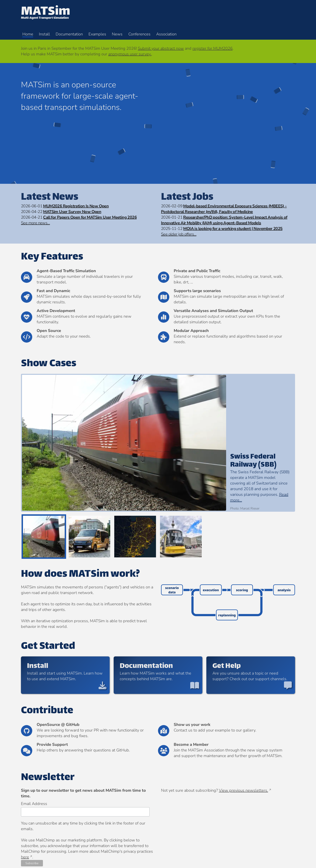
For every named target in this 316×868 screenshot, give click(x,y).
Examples (97, 34)
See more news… (35, 223)
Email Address (34, 804)
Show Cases (49, 364)
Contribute (47, 711)
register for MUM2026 (213, 48)
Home (28, 34)
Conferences (139, 34)
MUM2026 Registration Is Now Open (76, 206)
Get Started (48, 647)
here (25, 857)
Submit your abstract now (161, 48)
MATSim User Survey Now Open (72, 212)
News (117, 34)
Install (44, 34)
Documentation (69, 34)
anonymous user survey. (130, 54)
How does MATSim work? (80, 575)
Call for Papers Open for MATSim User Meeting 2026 (90, 217)
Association (166, 34)
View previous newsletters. (243, 790)
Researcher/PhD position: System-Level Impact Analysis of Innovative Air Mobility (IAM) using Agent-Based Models (224, 220)
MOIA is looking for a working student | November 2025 (233, 229)
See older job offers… (179, 234)
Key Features (52, 257)
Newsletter (48, 778)
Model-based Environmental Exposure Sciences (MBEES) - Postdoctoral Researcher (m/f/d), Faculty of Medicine (224, 209)
